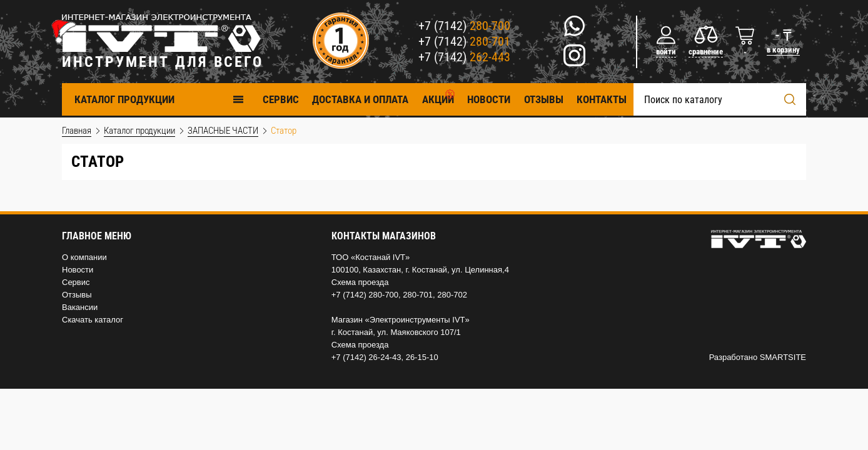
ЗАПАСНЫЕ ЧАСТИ (223, 131)
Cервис (281, 99)
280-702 (452, 295)
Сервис (76, 282)
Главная (77, 131)
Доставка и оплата (360, 99)
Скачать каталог (93, 320)
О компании (84, 257)
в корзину (783, 50)
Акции (438, 99)
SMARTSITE (783, 357)
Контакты (602, 99)
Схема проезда (360, 282)
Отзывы (544, 99)
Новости (489, 99)
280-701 (418, 295)
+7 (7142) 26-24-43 (366, 357)
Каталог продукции (159, 99)
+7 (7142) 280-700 (365, 295)
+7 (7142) (464, 26)
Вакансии (80, 307)
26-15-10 (422, 357)
